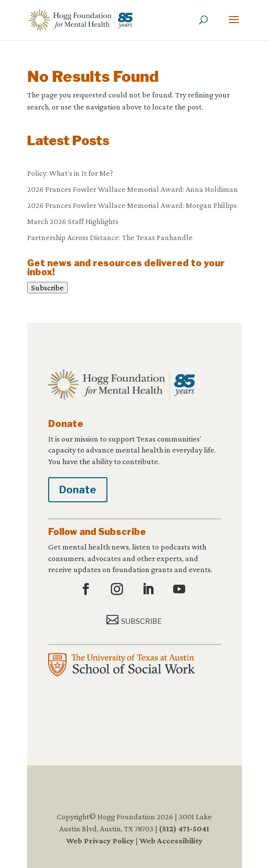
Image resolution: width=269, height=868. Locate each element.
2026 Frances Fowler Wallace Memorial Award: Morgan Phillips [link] (132, 205)
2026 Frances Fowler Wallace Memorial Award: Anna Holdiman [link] (132, 189)
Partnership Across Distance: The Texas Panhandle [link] (110, 237)
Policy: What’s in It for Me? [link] (70, 173)
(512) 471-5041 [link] (184, 829)
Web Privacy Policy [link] (100, 841)
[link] (81, 19)
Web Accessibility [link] (171, 841)
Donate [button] (78, 490)
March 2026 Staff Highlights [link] (73, 221)
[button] (234, 26)
